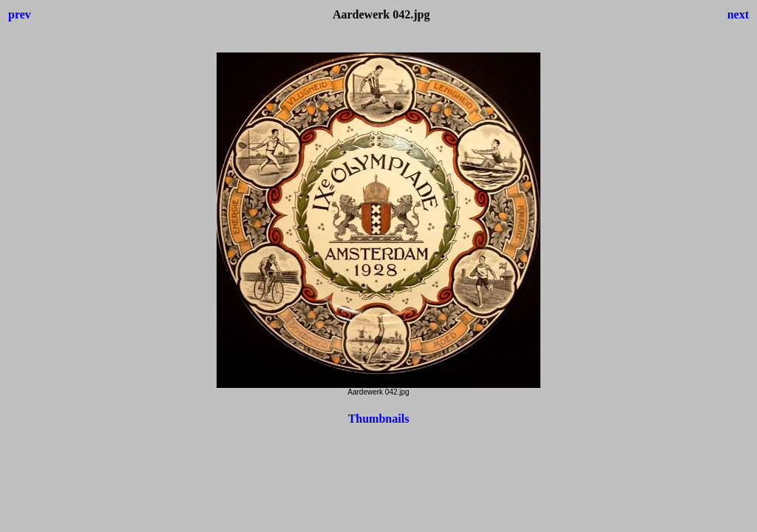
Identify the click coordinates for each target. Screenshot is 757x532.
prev (20, 14)
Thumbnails (379, 419)
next (738, 14)
